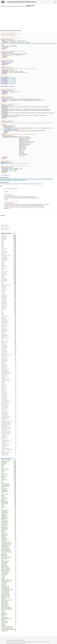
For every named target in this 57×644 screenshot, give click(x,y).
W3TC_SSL (9, 526)
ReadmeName (9, 331)
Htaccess (14, 640)
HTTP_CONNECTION (9, 561)
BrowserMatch (9, 280)
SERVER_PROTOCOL (9, 597)
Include (9, 268)
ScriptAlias (9, 384)
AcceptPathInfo (9, 327)
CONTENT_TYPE (9, 525)
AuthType (9, 293)
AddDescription (9, 343)
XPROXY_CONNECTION (9, 551)
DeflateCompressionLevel (9, 355)
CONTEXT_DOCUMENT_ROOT (9, 627)
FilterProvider (9, 300)
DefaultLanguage (9, 324)
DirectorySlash (9, 323)
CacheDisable (9, 393)
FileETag (9, 264)
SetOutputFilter (9, 272)
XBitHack (9, 357)
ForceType (9, 306)
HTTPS (22, 184)
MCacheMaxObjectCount (9, 428)
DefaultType (9, 368)
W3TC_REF (9, 537)
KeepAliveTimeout (9, 454)
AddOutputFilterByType (17, 179)
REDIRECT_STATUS (9, 484)
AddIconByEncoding (9, 372)
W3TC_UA (9, 533)
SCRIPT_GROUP (9, 601)
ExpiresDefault (9, 253)
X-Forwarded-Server (9, 588)
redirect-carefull (9, 575)
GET (9, 481)
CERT (9, 560)
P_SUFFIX (9, 576)
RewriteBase (9, 240)
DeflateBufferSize (9, 438)
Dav (9, 340)
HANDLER (9, 520)
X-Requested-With (9, 504)
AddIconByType (9, 360)
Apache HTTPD (20, 640)
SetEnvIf (9, 276)
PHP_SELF (9, 599)
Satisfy (9, 277)
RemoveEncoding (9, 392)
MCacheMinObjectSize (9, 424)
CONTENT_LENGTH (9, 572)
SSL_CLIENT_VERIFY (9, 592)
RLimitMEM (9, 436)
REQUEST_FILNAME (9, 568)
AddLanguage (9, 345)
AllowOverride (9, 304)
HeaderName (9, 335)
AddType (9, 254)
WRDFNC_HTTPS (9, 567)
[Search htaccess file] (46, 2)
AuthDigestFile (9, 399)
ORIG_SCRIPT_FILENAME (9, 608)
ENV (9, 468)
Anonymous (9, 317)
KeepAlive (9, 325)
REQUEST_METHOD (9, 486)
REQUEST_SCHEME (9, 571)
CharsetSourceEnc (9, 359)
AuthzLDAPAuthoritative (9, 400)
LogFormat (9, 388)
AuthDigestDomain (9, 412)
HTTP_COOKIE (9, 498)
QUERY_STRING (9, 474)
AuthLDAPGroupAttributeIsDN (9, 450)
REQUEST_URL (9, 555)
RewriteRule (14, 180)
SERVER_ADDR (9, 489)
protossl (9, 488)
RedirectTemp (9, 290)
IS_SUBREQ (9, 541)
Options (41, 179)
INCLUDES (9, 470)
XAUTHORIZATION (9, 540)
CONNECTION (9, 538)
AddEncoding (9, 269)
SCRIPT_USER (9, 623)
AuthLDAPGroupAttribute (9, 452)
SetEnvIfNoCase (22, 180)
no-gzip (9, 476)
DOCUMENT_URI (8, 631)
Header (38, 179)
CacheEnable (9, 443)
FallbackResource (9, 320)
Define (9, 314)
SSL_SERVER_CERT (9, 591)
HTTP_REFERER (9, 494)
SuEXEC (9, 451)
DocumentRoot (9, 347)
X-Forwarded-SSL (9, 617)
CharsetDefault (9, 356)
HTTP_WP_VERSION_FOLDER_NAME (9, 630)
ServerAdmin (9, 397)
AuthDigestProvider (9, 379)
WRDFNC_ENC (9, 564)
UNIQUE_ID (9, 620)
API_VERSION (9, 584)
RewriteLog (9, 391)
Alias (9, 310)
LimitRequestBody (9, 329)
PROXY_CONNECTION (9, 549)
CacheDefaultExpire (9, 446)
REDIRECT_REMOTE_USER (9, 600)
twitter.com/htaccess (5, 230)
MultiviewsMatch (9, 407)
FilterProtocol (9, 301)
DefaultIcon (9, 349)
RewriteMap (9, 375)
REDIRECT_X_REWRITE (9, 569)
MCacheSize (9, 430)
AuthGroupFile (9, 305)
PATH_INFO (9, 532)
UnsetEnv (9, 377)
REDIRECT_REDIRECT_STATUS (9, 628)
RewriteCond (3, 180)
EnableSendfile (9, 415)
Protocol (9, 328)
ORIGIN (9, 478)
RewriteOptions (9, 297)
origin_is (9, 579)
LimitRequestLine (9, 444)
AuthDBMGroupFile (9, 419)
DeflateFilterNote (9, 376)
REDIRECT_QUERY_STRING (9, 580)
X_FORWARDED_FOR (9, 548)
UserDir (9, 363)
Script (17, 180)
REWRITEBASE (9, 516)
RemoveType (9, 332)
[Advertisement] (28, 18)
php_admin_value (9, 341)
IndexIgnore (9, 286)
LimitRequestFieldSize (9, 442)
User (9, 270)
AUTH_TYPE (9, 583)
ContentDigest (9, 364)
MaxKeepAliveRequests (9, 423)
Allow (23, 179)
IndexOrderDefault (9, 352)
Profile (9, 506)
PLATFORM (9, 612)
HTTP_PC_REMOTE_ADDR (9, 552)
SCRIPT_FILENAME (35, 184)
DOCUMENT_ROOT (9, 492)
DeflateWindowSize (9, 455)
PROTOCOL (9, 624)
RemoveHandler (9, 316)
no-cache (9, 497)
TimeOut (9, 333)
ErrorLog (9, 439)
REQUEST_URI (27, 184)
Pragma (9, 496)
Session (9, 292)
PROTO (9, 500)
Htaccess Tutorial (4, 225)
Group (9, 313)
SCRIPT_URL (9, 553)
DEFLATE (2, 184)
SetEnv (9, 284)
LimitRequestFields (9, 440)
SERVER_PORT (9, 477)
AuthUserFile (9, 294)
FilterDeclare (9, 302)
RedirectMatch (9, 281)
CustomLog (9, 387)
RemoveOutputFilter (9, 403)
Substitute (9, 365)
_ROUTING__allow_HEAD (9, 542)
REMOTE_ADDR (9, 502)
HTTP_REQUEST (9, 563)
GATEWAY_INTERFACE (9, 581)
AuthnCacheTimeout (9, 448)
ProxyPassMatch (9, 401)
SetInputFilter (9, 404)
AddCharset (4, 6)
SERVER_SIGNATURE (9, 596)
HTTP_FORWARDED (9, 587)
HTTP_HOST (8, 184)
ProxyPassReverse (9, 405)
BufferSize (9, 447)
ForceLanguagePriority (9, 373)
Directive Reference (5, 228)
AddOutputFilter (9, 308)
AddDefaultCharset (9, 179)
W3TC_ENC (9, 508)
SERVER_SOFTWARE (9, 595)
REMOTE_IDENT (9, 605)
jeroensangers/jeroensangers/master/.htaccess (19, 6)
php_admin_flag (9, 395)
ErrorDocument (34, 179)
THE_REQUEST (9, 490)
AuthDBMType (9, 435)
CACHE (9, 505)
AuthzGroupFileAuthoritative (9, 422)
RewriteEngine (8, 180)
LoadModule (9, 353)
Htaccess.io (9, 640)
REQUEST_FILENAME (9, 461)
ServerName (9, 344)
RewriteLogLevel (9, 385)
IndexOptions (9, 319)
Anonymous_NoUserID (9, 432)
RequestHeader (50, 179)
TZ (9, 509)
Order (9, 246)
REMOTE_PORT (9, 615)
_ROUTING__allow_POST (9, 545)
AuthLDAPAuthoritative (9, 431)
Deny (9, 244)
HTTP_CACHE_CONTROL (9, 557)
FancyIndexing (9, 321)
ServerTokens (9, 278)
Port (9, 282)
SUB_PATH (9, 625)
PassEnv (9, 383)
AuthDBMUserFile (9, 417)
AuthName (9, 289)
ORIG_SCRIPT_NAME (9, 607)
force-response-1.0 (9, 524)
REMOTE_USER (9, 518)
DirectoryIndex (27, 179)
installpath (9, 613)
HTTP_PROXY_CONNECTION (9, 589)
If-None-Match (9, 534)
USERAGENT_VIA (9, 547)
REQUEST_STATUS (9, 604)
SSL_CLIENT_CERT (9, 593)
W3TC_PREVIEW (9, 521)
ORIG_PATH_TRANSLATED (9, 609)
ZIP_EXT (9, 616)
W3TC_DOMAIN (9, 573)
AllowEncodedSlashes (9, 416)
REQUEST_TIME (9, 603)
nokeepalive (9, 514)
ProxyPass (9, 381)
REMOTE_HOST (9, 536)
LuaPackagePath (9, 408)
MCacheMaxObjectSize (9, 427)
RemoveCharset (9, 371)
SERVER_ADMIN (9, 528)
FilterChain (9, 298)
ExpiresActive (9, 252)
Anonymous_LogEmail (9, 434)
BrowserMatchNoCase (9, 369)
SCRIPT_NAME (9, 565)
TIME (9, 473)
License (8, 175)
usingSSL (9, 577)
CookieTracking (9, 411)
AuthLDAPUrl (9, 389)
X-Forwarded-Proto (9, 510)
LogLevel (9, 409)
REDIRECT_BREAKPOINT (9, 619)
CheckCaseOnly (9, 396)
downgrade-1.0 (9, 517)
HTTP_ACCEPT (9, 522)
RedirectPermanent (9, 339)
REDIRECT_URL (9, 556)
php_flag (9, 265)
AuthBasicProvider (9, 336)
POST (9, 482)
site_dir (9, 611)
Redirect (45, 179)
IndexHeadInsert (9, 367)
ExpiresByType (9, 258)
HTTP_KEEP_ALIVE (9, 559)
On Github (4, 175)
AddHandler (9, 288)
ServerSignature (9, 296)
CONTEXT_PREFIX (9, 513)
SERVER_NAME (9, 501)
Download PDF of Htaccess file (10, 189)
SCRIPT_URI (9, 585)
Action (9, 312)
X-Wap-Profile (9, 512)
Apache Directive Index (5, 227)
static (41, 184)
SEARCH (9, 530)
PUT (9, 493)
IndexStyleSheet (9, 348)
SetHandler (9, 309)
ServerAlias (9, 420)
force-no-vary (9, 480)
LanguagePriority (9, 361)
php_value (9, 261)
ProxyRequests (9, 426)
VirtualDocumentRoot (9, 285)
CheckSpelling (9, 351)
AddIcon (9, 337)
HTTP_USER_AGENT (16, 184)
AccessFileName (9, 413)
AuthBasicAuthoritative (9, 380)
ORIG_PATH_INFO (9, 621)
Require (9, 262)
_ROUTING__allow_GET (9, 544)
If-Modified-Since (9, 529)
